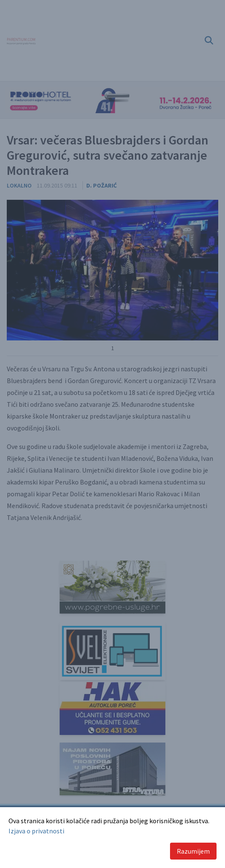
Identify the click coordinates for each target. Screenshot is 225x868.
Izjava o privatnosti (36, 831)
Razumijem (193, 851)
